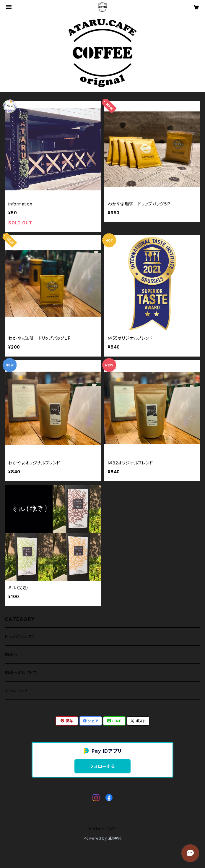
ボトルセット (16, 690)
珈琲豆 (11, 654)
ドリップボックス (20, 636)
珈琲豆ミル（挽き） (22, 672)
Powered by (102, 838)
